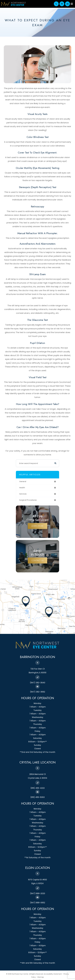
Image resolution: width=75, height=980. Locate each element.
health (22, 488)
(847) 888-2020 (38, 893)
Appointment (62, 4)
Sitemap (41, 977)
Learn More (37, 526)
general (23, 481)
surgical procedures (28, 500)
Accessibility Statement (53, 974)
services (23, 494)
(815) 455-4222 (38, 788)
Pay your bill (67, 4)
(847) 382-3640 (56, 4)
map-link (4, 581)
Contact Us (38, 561)
